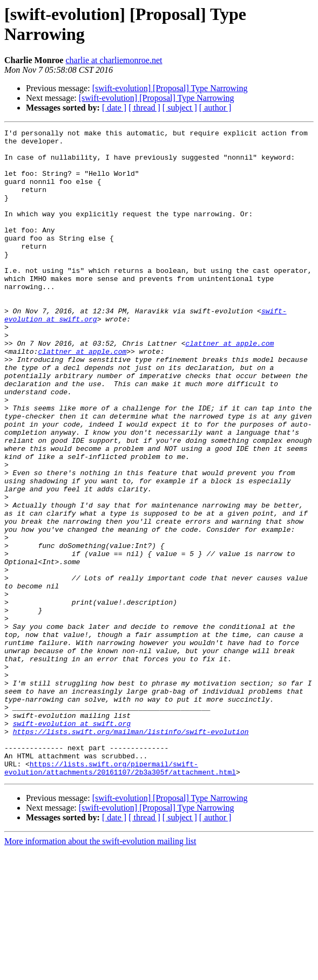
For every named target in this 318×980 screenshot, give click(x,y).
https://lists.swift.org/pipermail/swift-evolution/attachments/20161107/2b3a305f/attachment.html (120, 896)
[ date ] (114, 108)
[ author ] (215, 108)
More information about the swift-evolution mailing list (100, 971)
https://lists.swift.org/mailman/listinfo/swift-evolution (131, 853)
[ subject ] (180, 108)
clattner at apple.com (229, 387)
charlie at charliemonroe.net (114, 60)
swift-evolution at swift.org (72, 843)
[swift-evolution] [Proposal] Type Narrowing (170, 88)
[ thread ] (144, 108)
